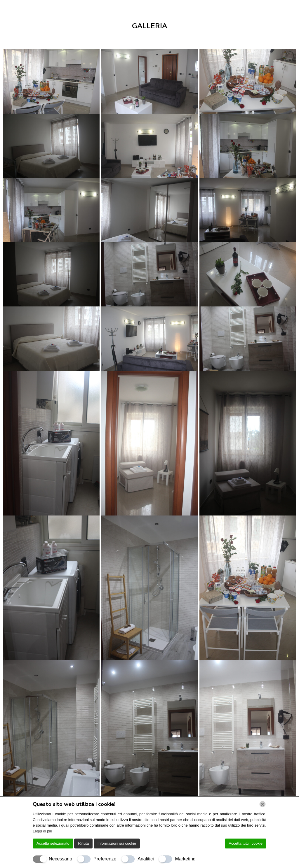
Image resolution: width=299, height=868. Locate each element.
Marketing (185, 859)
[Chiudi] (263, 804)
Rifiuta (83, 843)
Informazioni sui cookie (117, 843)
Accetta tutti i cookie (246, 843)
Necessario (60, 859)
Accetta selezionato (53, 843)
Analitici (146, 859)
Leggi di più (42, 831)
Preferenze (105, 859)
